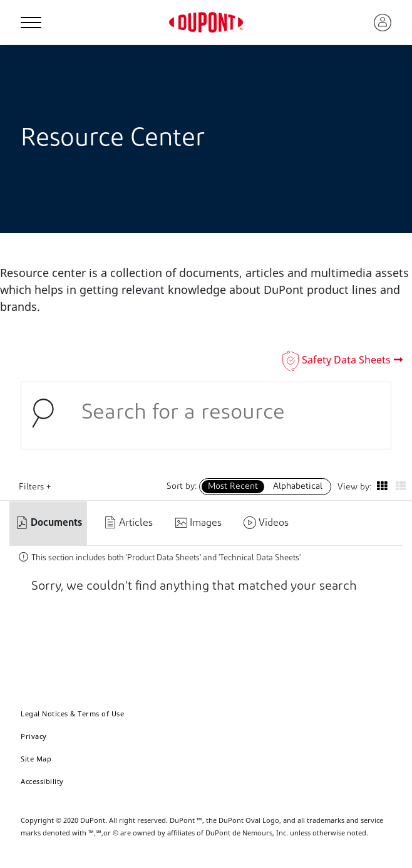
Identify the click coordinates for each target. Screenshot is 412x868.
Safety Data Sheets (346, 360)
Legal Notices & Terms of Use (72, 714)
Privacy (34, 736)
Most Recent (233, 487)
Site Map (36, 759)
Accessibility (42, 781)
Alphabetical (298, 487)
